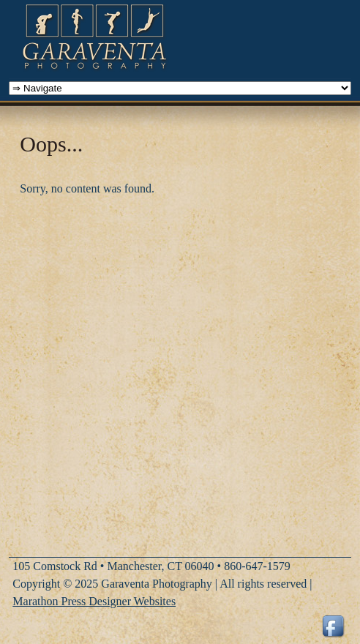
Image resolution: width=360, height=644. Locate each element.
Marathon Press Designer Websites (94, 601)
